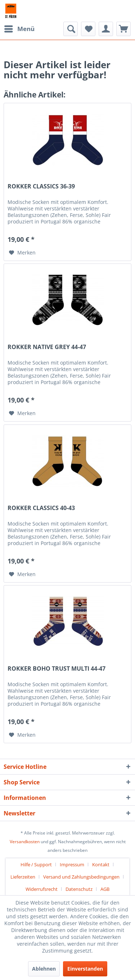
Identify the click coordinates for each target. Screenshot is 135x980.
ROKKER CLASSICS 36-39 (41, 186)
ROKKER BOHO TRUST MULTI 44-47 (57, 669)
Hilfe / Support (36, 864)
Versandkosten (25, 842)
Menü (19, 28)
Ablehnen (44, 969)
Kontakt (101, 864)
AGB (105, 889)
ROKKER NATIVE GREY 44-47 (47, 347)
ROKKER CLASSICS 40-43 (41, 508)
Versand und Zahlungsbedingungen (81, 877)
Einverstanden (85, 969)
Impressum (72, 864)
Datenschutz (79, 889)
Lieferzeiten (23, 877)
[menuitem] (19, 29)
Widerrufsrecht (42, 889)
